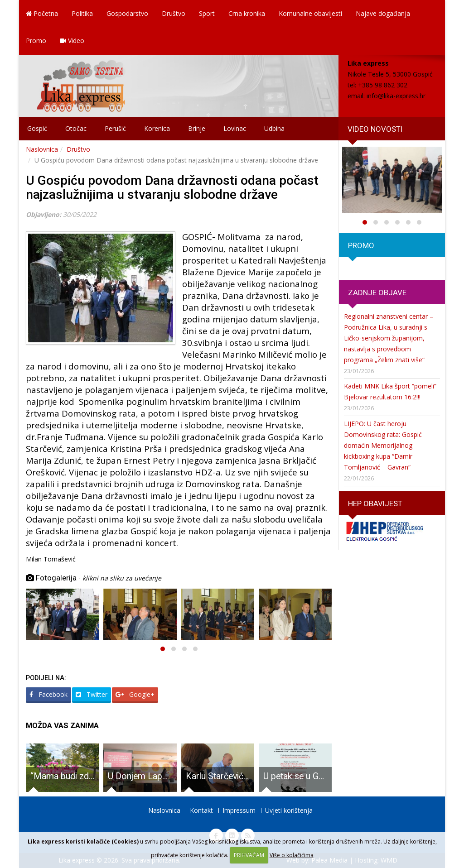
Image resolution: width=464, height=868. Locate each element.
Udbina (274, 128)
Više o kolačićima (292, 855)
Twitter (92, 694)
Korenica (157, 128)
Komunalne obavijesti (310, 13)
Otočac (76, 128)
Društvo (174, 13)
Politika (82, 13)
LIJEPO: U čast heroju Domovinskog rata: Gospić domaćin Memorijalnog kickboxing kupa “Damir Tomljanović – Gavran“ (383, 445)
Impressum (239, 810)
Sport (207, 13)
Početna (42, 13)
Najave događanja (383, 13)
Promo (36, 41)
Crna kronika (247, 13)
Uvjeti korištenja (289, 810)
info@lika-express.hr (396, 96)
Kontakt (201, 810)
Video (72, 41)
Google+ (135, 694)
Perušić (115, 128)
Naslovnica (42, 149)
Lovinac (235, 128)
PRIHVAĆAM (249, 855)
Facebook (48, 694)
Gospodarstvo (127, 13)
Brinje (197, 128)
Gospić (37, 128)
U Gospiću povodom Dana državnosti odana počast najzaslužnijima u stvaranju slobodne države (172, 187)
